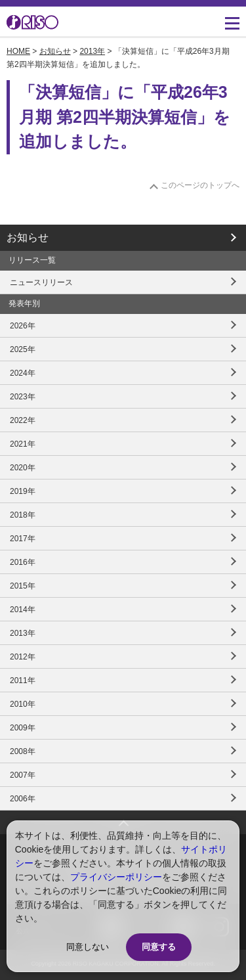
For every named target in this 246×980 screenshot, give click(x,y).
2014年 (23, 610)
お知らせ (55, 51)
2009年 (23, 728)
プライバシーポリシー (116, 877)
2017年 (23, 539)
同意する (159, 947)
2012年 (23, 657)
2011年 (23, 680)
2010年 (23, 704)
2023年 (23, 397)
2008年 (23, 751)
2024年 (23, 373)
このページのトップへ (200, 185)
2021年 (23, 444)
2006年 (23, 799)
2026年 (23, 326)
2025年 (23, 349)
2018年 (23, 515)
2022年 (23, 420)
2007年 (23, 775)
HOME (18, 51)
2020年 (23, 468)
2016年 (23, 562)
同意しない (88, 947)
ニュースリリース (41, 282)
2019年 (23, 491)
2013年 (92, 51)
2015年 (23, 586)
